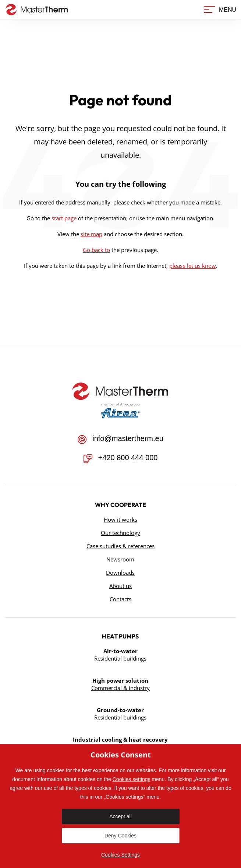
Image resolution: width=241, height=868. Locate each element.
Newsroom (120, 559)
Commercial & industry (120, 688)
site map (91, 234)
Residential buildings (120, 658)
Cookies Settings (120, 855)
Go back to (96, 250)
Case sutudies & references (120, 546)
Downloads (120, 573)
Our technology (120, 533)
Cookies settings (132, 779)
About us (120, 586)
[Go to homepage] (35, 10)
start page (64, 218)
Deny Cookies (120, 836)
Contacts (120, 599)
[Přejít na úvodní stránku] (120, 391)
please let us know (193, 266)
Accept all (120, 816)
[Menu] (220, 10)
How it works (120, 519)
